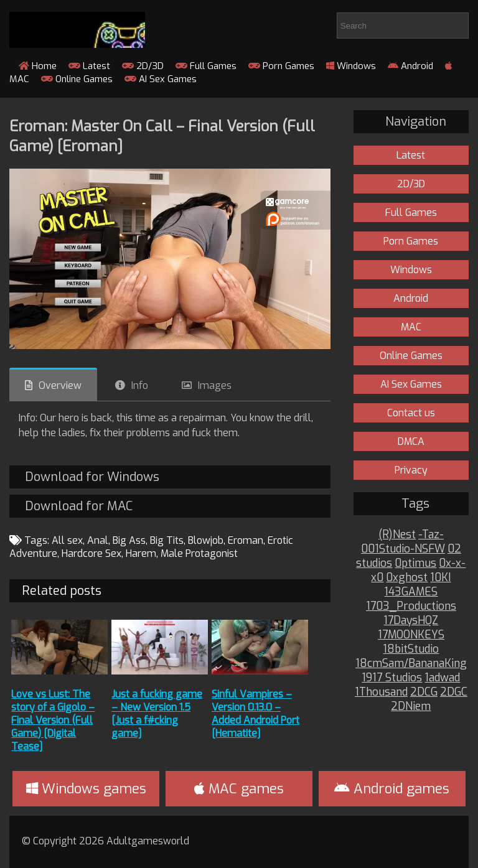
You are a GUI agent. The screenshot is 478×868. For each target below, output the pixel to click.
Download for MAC (79, 506)
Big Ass (129, 540)
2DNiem (411, 707)
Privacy (411, 470)
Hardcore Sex (91, 553)
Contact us (411, 413)
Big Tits (167, 540)
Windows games (86, 789)
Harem (141, 553)
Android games (392, 789)
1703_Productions (411, 606)
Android (410, 66)
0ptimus (415, 563)
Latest (89, 66)
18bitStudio (411, 649)
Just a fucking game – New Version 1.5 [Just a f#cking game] (157, 714)
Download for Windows (92, 477)
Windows (351, 66)
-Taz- (431, 535)
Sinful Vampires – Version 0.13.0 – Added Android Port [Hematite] (255, 714)
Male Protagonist (199, 553)
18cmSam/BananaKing (411, 664)
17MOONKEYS (411, 635)
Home (38, 66)
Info (140, 385)
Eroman (246, 540)
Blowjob (206, 540)
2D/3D (143, 66)
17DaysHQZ (411, 621)
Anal (98, 540)
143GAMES (411, 592)
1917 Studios (392, 678)
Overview (60, 385)
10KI (440, 578)
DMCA (411, 441)
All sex (67, 540)
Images (215, 385)
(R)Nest (397, 535)
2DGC (454, 692)
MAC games (239, 789)
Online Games (77, 79)
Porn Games (281, 66)
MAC (411, 327)
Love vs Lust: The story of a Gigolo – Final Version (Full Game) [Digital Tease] (53, 720)
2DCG (424, 692)
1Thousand (381, 692)
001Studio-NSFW (403, 549)
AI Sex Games (161, 79)
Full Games (206, 66)
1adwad (442, 678)
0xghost (407, 578)
